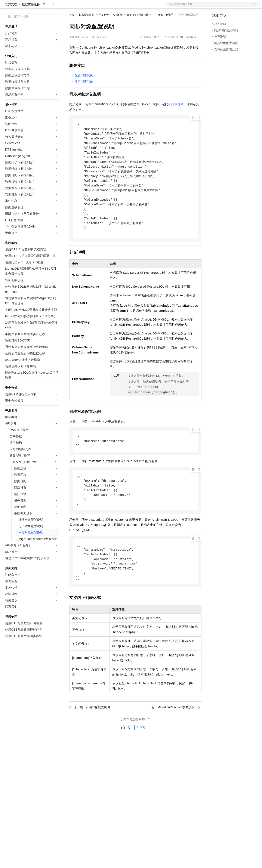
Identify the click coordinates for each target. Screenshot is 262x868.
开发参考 (104, 28)
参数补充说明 (166, 28)
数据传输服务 (31, 18)
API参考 (118, 28)
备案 (217, 7)
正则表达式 (176, 118)
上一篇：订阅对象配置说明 (90, 730)
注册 (237, 7)
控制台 (227, 7)
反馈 (140, 750)
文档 (208, 7)
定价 (92, 7)
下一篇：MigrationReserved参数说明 (173, 730)
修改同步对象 (84, 95)
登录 (253, 7)
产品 (56, 7)
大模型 (44, 7)
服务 (126, 7)
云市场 (104, 7)
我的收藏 (191, 51)
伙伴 (116, 7)
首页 (72, 28)
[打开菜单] (7, 7)
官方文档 (11, 18)
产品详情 (170, 51)
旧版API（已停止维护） (140, 28)
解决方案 (69, 7)
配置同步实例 (84, 89)
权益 (82, 7)
